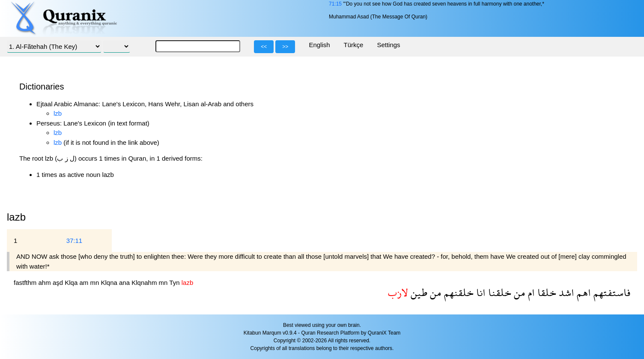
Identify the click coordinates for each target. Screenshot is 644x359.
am (85, 283)
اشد (565, 292)
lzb (58, 113)
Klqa (72, 283)
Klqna (110, 283)
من (518, 292)
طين (418, 292)
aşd (59, 283)
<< (264, 47)
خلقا (546, 292)
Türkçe (354, 45)
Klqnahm (145, 283)
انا (480, 292)
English (319, 45)
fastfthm (26, 283)
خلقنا (498, 292)
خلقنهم (458, 292)
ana (125, 283)
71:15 (335, 4)
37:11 (75, 241)
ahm (46, 283)
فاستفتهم (611, 292)
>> (285, 47)
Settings (388, 45)
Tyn (175, 283)
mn (95, 283)
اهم (583, 292)
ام (530, 292)
